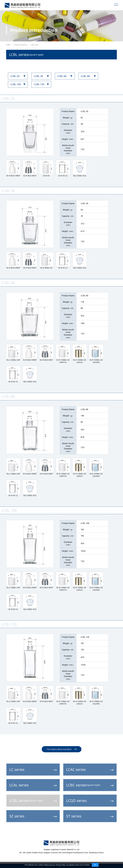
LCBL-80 (85, 76)
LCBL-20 (15, 76)
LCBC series (90, 785)
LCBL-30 (38, 76)
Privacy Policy (61, 865)
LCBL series (33, 801)
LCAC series (90, 770)
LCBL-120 (39, 84)
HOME (8, 45)
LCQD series (90, 801)
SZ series (33, 816)
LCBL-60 (62, 76)
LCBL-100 (16, 84)
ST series (90, 816)
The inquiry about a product (62, 749)
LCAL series (33, 785)
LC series (33, 770)
